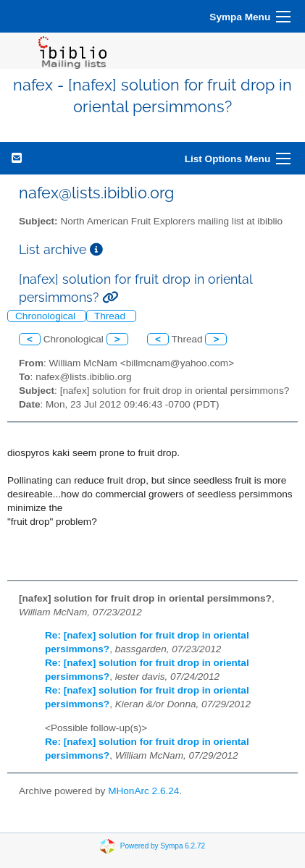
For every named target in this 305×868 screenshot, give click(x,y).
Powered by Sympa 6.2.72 (163, 845)
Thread (111, 316)
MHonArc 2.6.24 (143, 791)
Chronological (47, 316)
